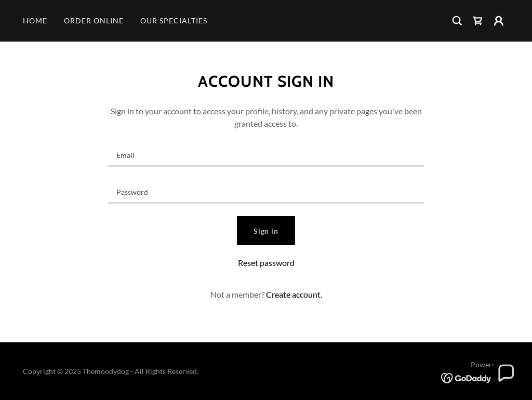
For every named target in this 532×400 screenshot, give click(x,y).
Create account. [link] (294, 294)
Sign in (266, 231)
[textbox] (266, 155)
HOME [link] (35, 21)
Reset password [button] (266, 263)
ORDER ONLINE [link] (94, 21)
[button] (499, 21)
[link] (478, 21)
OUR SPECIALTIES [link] (174, 21)
